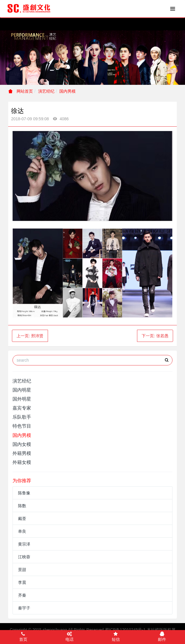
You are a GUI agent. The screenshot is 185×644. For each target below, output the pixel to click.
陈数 (22, 506)
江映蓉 (24, 557)
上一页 (30, 336)
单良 (22, 531)
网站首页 (21, 91)
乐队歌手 (22, 417)
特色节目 (22, 426)
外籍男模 (22, 453)
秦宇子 (24, 608)
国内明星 (22, 390)
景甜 (22, 570)
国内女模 (22, 444)
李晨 (22, 582)
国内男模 (67, 91)
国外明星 (22, 399)
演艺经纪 (46, 91)
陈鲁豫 (24, 493)
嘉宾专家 (22, 408)
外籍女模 (22, 462)
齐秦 (22, 595)
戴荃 (22, 519)
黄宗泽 (24, 544)
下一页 (155, 336)
